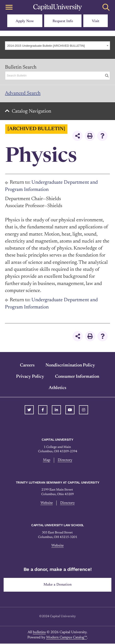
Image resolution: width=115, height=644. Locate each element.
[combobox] (57, 46)
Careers (27, 366)
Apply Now (25, 21)
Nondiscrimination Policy (70, 366)
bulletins (39, 633)
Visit (96, 21)
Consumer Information (77, 377)
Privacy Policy (30, 377)
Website (47, 503)
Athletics (57, 388)
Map (47, 461)
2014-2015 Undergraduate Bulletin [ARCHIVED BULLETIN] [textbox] (46, 46)
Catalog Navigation (32, 112)
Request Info (63, 21)
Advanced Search (23, 93)
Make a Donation (57, 585)
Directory (65, 461)
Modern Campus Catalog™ (67, 638)
